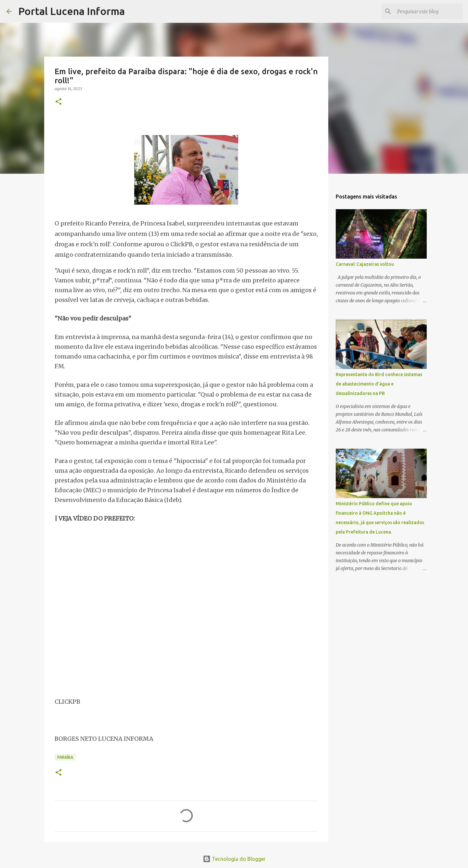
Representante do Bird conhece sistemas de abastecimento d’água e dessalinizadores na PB (379, 384)
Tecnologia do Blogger (234, 859)
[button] (58, 102)
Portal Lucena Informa (71, 11)
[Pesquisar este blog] (429, 11)
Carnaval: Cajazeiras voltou (365, 264)
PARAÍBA (65, 757)
